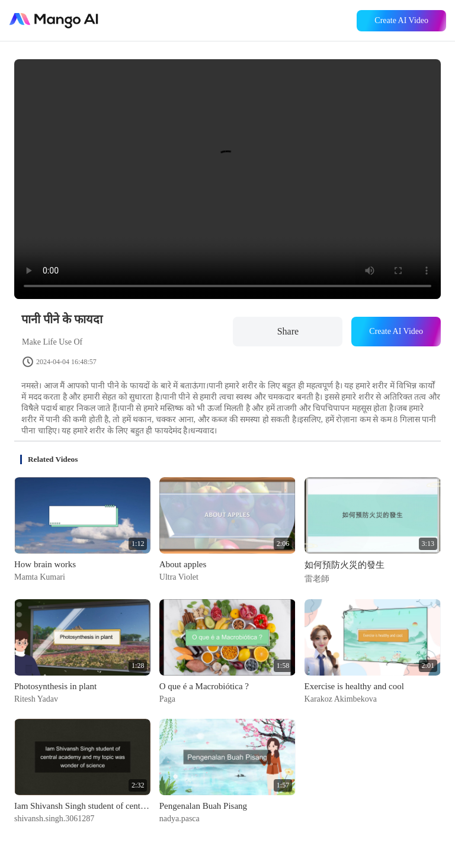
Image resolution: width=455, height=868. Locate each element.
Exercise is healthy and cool (354, 686)
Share (288, 331)
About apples (183, 564)
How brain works (45, 564)
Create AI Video (401, 20)
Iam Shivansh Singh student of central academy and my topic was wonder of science (82, 806)
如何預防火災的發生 (345, 565)
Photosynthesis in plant (55, 686)
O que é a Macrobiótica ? (204, 686)
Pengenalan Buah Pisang (203, 806)
